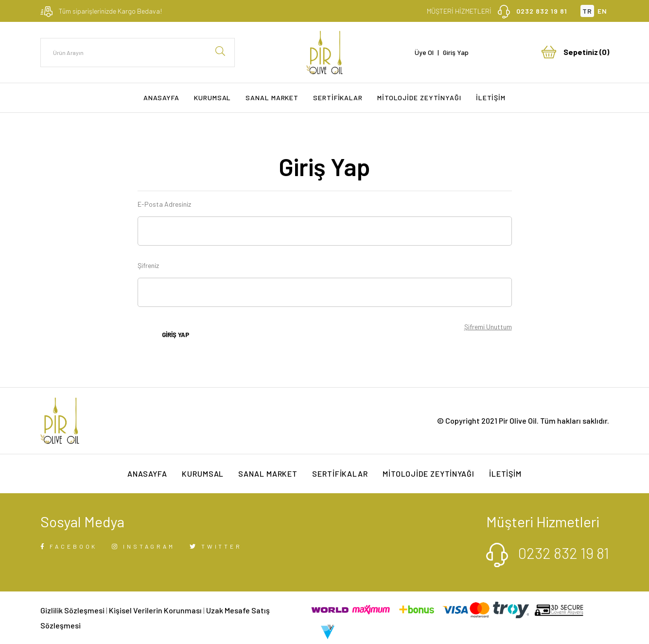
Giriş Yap (456, 52)
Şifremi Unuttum (488, 327)
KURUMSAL (212, 98)
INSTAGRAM (143, 546)
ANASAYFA (161, 98)
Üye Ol (424, 52)
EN (602, 11)
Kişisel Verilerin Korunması (155, 610)
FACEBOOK (69, 546)
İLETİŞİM (491, 98)
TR (587, 11)
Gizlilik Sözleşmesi (72, 610)
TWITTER (216, 546)
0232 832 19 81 (542, 11)
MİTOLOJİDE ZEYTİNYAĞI (419, 98)
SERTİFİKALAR (338, 98)
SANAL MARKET (272, 98)
